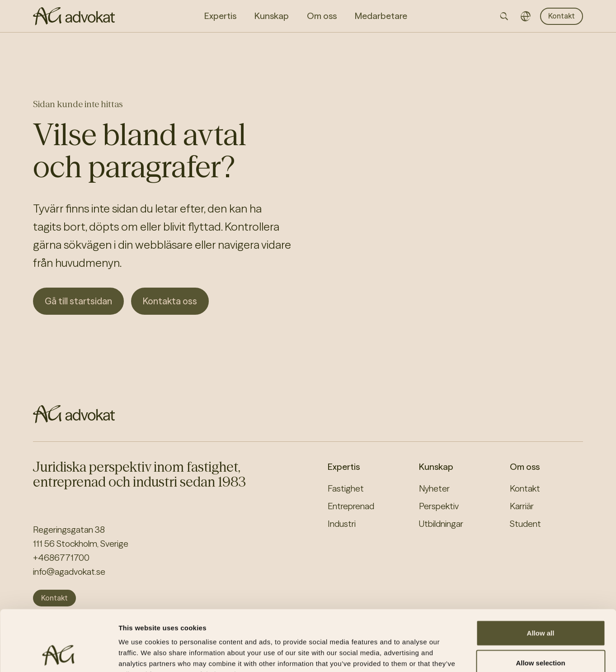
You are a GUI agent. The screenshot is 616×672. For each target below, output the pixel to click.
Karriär (522, 506)
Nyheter (434, 488)
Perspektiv (439, 506)
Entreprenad (351, 506)
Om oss (525, 467)
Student (525, 524)
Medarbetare (381, 16)
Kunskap (436, 467)
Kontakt (562, 16)
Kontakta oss (170, 301)
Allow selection (540, 606)
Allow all (541, 576)
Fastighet (346, 488)
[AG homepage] (74, 16)
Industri (342, 524)
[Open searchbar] (504, 16)
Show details (474, 654)
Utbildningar (441, 524)
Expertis (344, 467)
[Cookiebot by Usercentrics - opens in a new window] (59, 654)
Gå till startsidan (78, 301)
